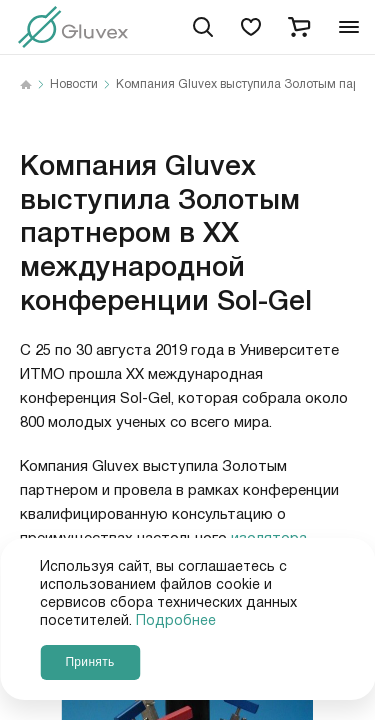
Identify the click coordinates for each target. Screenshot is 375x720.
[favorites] (251, 27)
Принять (89, 662)
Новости (74, 85)
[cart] (299, 27)
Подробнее (176, 621)
